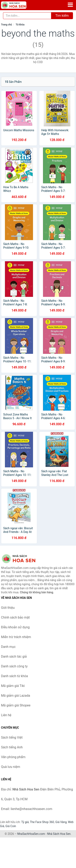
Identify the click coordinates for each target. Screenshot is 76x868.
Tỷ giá (25, 822)
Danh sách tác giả (14, 656)
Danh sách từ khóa (14, 676)
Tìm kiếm (62, 16)
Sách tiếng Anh (12, 747)
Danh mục (8, 647)
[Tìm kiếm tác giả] (27, 16)
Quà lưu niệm (11, 767)
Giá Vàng (61, 822)
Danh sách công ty (14, 666)
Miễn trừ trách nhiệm (16, 637)
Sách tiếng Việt (12, 737)
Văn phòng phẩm (13, 757)
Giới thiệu (8, 608)
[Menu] (70, 5)
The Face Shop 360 (42, 822)
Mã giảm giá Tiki (13, 686)
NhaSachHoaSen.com (31, 834)
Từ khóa (20, 25)
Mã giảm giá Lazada (16, 696)
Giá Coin (11, 826)
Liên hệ (6, 715)
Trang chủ (6, 25)
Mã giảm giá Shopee (16, 705)
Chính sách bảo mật (15, 617)
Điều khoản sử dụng (15, 627)
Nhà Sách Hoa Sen (59, 834)
